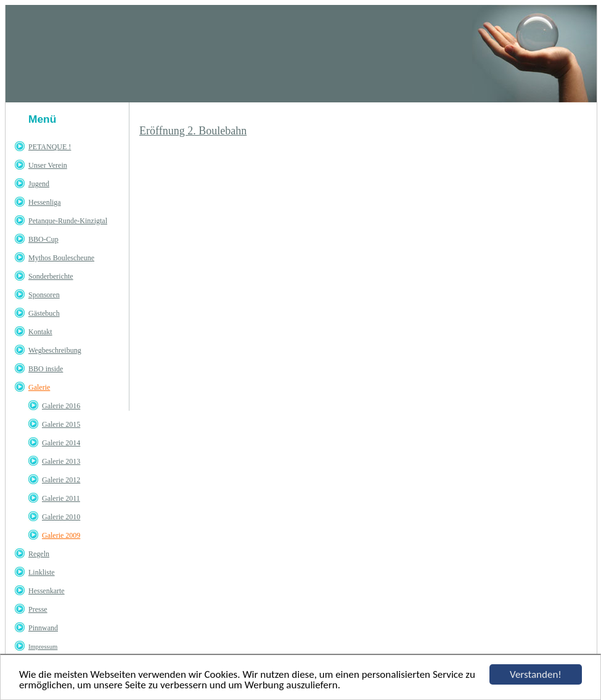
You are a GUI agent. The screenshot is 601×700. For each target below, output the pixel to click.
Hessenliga (45, 202)
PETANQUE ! (50, 147)
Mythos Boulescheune (61, 258)
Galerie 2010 (61, 517)
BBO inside (46, 369)
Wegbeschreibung (55, 350)
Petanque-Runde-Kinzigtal (68, 221)
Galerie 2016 (61, 406)
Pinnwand (43, 628)
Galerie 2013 (61, 461)
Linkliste (42, 572)
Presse (38, 609)
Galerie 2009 (61, 535)
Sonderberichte (51, 276)
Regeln (39, 554)
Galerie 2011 (61, 498)
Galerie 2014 (61, 443)
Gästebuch (44, 313)
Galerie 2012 (61, 480)
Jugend (39, 184)
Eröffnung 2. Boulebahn (193, 131)
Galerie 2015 (61, 424)
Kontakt (40, 332)
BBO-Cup (43, 239)
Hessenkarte (47, 591)
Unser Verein (48, 165)
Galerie (39, 387)
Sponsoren (44, 295)
